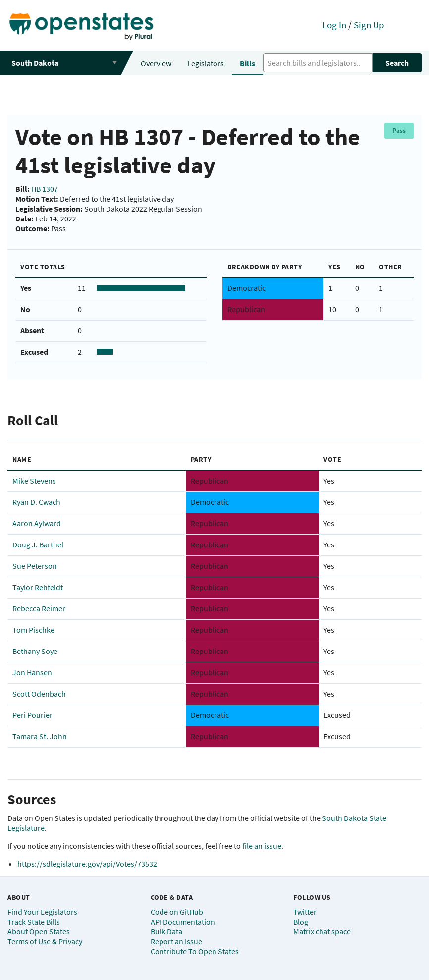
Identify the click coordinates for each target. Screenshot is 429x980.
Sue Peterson (35, 566)
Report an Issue (176, 941)
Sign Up (369, 25)
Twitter (305, 912)
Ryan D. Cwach (36, 502)
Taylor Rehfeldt (38, 587)
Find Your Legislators (42, 912)
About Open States (39, 931)
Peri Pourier (32, 715)
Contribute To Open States (195, 951)
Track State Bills (34, 922)
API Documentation (183, 922)
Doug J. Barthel (38, 544)
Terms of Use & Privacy (45, 941)
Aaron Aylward (37, 523)
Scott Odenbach (39, 694)
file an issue (262, 846)
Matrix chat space (322, 931)
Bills (247, 63)
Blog (301, 922)
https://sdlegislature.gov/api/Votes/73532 (87, 864)
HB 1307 (45, 189)
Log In (334, 25)
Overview (156, 63)
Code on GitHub (177, 912)
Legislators (206, 63)
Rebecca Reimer (39, 608)
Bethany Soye (35, 651)
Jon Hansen (32, 672)
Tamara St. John (40, 736)
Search (397, 63)
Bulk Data (166, 931)
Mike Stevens (34, 481)
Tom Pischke (33, 630)
